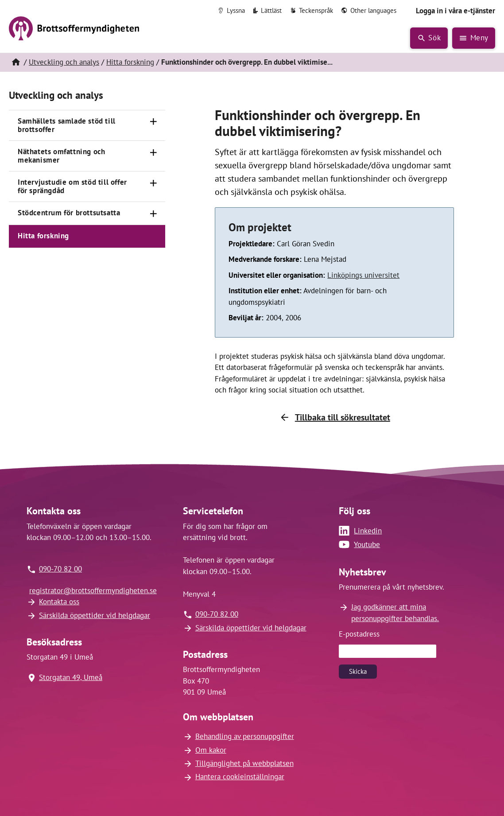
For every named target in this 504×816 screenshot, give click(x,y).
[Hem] (16, 62)
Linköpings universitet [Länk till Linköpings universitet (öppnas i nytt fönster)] (363, 275)
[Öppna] (154, 122)
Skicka (358, 671)
